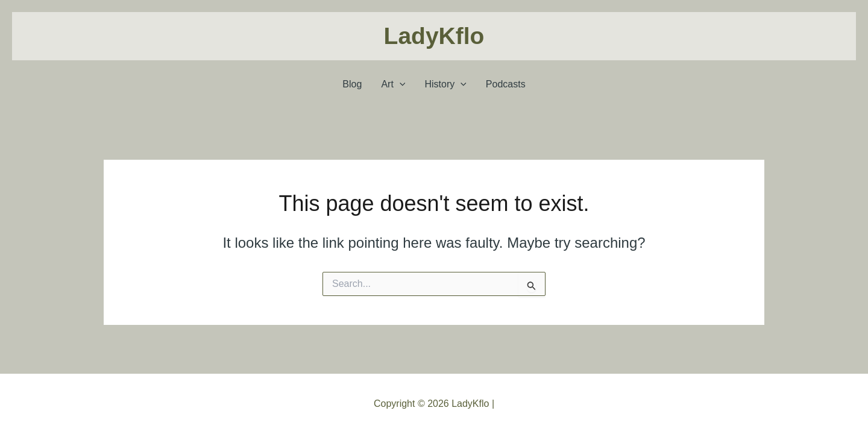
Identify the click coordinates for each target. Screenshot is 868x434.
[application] (400, 84)
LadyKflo (434, 36)
